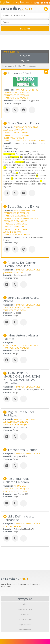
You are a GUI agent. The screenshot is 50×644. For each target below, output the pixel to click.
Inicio (25, 604)
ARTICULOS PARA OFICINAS (16, 422)
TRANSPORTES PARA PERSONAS (18, 235)
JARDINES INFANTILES (13, 272)
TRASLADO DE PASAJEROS (26, 127)
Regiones (25, 60)
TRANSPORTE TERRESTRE (26, 90)
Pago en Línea (25, 625)
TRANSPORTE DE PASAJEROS (17, 98)
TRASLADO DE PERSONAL (15, 141)
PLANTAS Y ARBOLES (13, 526)
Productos (25, 614)
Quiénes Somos (25, 609)
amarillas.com (17, 9)
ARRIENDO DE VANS (36, 141)
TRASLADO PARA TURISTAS (16, 132)
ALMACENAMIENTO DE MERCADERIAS (20, 345)
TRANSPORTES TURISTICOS (16, 92)
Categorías (25, 55)
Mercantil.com (25, 630)
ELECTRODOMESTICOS (25, 419)
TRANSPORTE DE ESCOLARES (17, 307)
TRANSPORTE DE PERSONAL (16, 95)
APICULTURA (20, 486)
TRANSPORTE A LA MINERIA (16, 216)
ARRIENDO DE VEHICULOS (15, 491)
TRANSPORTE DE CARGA (14, 310)
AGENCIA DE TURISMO (14, 130)
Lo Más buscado (25, 620)
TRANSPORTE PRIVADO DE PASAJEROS (21, 218)
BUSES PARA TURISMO (14, 138)
